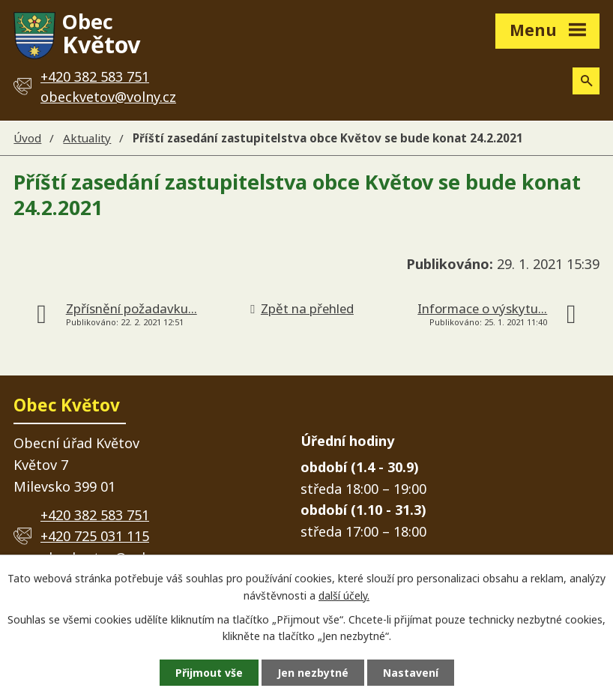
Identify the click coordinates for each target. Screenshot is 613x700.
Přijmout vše (209, 673)
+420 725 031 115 (95, 536)
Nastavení (411, 673)
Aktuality (87, 138)
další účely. (344, 595)
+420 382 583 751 (95, 515)
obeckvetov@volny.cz (108, 97)
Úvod (27, 138)
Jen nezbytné (313, 673)
